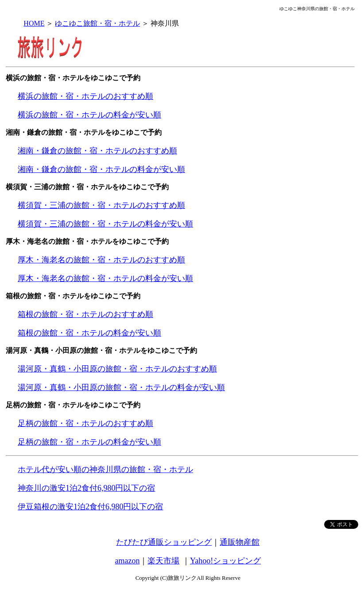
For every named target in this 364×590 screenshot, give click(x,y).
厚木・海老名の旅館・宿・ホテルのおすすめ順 (101, 260)
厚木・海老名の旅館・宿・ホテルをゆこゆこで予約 (87, 241)
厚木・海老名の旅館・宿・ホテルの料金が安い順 (105, 278)
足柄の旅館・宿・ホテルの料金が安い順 (89, 442)
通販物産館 (240, 542)
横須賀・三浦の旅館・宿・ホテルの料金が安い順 (105, 224)
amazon (128, 561)
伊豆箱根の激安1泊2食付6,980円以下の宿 (91, 507)
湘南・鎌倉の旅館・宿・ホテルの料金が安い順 (101, 169)
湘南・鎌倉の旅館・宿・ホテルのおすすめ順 (97, 151)
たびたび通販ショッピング (164, 542)
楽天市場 (163, 561)
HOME (34, 23)
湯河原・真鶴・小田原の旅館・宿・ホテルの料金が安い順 (121, 387)
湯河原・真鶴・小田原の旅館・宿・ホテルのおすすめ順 (117, 369)
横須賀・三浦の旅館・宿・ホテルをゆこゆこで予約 (87, 187)
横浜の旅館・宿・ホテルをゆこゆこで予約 (73, 78)
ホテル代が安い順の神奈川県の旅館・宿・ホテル (105, 469)
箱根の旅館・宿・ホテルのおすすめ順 (85, 314)
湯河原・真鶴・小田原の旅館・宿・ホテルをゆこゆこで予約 (101, 350)
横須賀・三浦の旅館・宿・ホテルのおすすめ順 (101, 205)
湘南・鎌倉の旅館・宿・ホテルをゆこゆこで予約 (84, 132)
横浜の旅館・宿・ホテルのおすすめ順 (85, 96)
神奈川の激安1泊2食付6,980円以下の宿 (87, 488)
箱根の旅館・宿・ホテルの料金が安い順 (89, 333)
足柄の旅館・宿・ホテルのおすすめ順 (85, 423)
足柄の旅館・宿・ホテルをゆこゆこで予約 (73, 405)
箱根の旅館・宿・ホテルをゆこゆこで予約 (73, 296)
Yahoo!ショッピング (225, 561)
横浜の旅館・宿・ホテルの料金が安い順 (89, 115)
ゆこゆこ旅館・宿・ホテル (97, 23)
